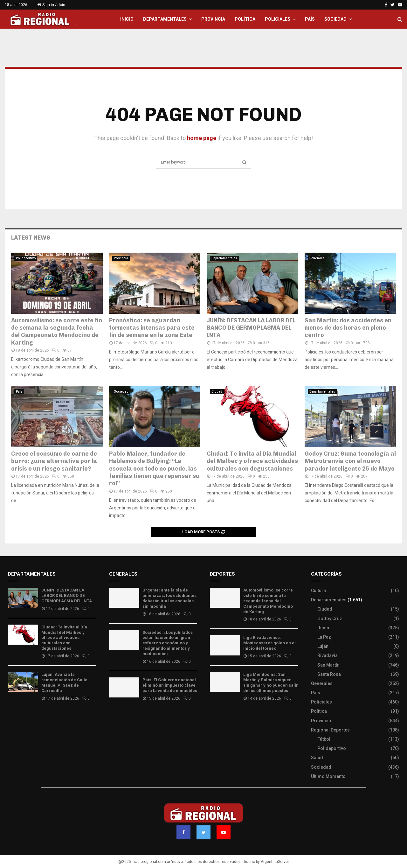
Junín (323, 628)
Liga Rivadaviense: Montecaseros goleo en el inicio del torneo (269, 643)
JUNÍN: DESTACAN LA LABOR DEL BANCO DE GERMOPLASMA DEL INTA (251, 328)
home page (202, 138)
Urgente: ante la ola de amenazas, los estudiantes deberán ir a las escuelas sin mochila (169, 598)
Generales (322, 683)
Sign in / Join (51, 5)
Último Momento (328, 776)
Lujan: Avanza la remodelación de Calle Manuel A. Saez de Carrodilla (64, 682)
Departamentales (165, 19)
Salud (317, 758)
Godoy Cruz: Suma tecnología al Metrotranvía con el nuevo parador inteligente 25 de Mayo (350, 461)
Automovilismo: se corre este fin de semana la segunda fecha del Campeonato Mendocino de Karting (57, 332)
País (310, 19)
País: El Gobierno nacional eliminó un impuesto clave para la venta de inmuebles (170, 685)
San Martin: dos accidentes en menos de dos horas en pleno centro (348, 328)
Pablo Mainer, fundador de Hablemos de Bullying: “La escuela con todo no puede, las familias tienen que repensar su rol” (154, 469)
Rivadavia (328, 655)
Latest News (31, 238)
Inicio (127, 19)
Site (223, 717)
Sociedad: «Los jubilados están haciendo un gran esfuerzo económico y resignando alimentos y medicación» (168, 643)
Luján (323, 646)
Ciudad (217, 392)
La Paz (324, 637)
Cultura (318, 591)
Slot (214, 717)
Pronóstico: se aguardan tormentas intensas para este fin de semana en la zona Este (152, 328)
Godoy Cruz (330, 619)
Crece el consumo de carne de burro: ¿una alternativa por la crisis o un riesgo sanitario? (54, 461)
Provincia (213, 19)
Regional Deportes (330, 730)
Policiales (278, 19)
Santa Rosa (329, 674)
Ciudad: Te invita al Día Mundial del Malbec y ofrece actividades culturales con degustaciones (252, 461)
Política (245, 19)
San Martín (328, 665)
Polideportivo (26, 258)
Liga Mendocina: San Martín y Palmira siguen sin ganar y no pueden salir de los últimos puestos (271, 682)
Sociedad (335, 19)
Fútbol (324, 739)
